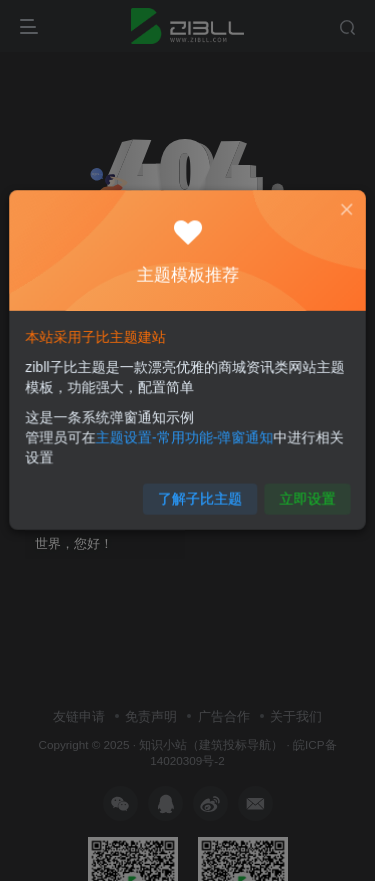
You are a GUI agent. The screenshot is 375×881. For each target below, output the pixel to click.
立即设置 (298, 488)
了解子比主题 (199, 488)
